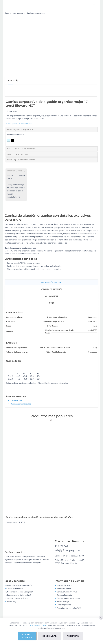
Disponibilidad (51, 296)
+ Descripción (11, 124)
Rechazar (73, 636)
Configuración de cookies (36, 625)
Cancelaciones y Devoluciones (68, 614)
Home (7, 13)
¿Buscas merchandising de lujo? (19, 610)
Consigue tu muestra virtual (67, 607)
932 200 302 (61, 560)
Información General (51, 282)
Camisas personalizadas (36, 13)
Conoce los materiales (15, 604)
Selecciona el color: (15, 135)
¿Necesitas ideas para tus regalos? (20, 607)
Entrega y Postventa (64, 610)
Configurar (50, 636)
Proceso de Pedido (64, 604)
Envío (51, 303)
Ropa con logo (18, 13)
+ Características (26, 124)
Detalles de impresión (51, 289)
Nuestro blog (11, 617)
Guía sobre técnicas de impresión (19, 601)
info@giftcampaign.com (68, 564)
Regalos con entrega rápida (17, 614)
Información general (64, 601)
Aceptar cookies (27, 636)
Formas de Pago (63, 617)
